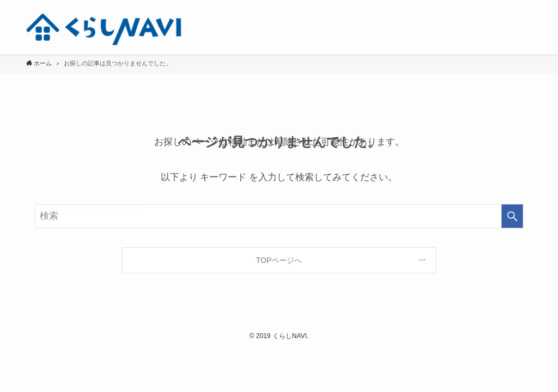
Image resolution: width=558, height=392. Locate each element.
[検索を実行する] (512, 216)
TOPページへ (279, 260)
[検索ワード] (279, 216)
